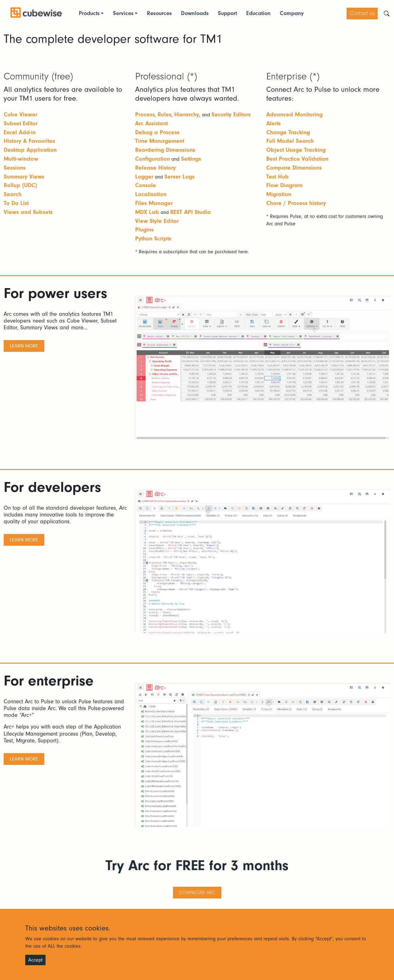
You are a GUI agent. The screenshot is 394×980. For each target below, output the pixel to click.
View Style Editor (157, 221)
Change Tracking (288, 132)
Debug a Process (157, 132)
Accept (35, 960)
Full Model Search (290, 141)
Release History (155, 168)
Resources (159, 13)
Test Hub (277, 177)
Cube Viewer (20, 114)
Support (227, 13)
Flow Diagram (284, 185)
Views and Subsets (28, 212)
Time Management (160, 141)
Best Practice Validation (297, 159)
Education (258, 13)
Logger (144, 177)
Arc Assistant (151, 123)
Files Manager (154, 203)
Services (123, 13)
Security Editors (231, 114)
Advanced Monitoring (294, 114)
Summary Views (24, 177)
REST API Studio (191, 212)
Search (13, 194)
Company (292, 13)
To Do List (16, 203)
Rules (165, 114)
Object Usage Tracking (296, 150)
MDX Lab (147, 212)
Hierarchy (187, 114)
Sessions (15, 168)
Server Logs (179, 177)
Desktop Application (30, 150)
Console (146, 185)
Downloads (195, 13)
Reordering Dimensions (165, 150)
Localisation (151, 194)
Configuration (153, 159)
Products (89, 13)
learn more (24, 346)
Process (145, 114)
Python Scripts (153, 239)
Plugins (144, 230)
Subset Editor (21, 123)
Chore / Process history (296, 203)
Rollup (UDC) (20, 185)
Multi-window (21, 159)
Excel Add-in (20, 132)
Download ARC (197, 893)
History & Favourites (29, 141)
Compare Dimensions (294, 168)
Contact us (362, 13)
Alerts (273, 123)
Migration (279, 194)
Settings (191, 159)
